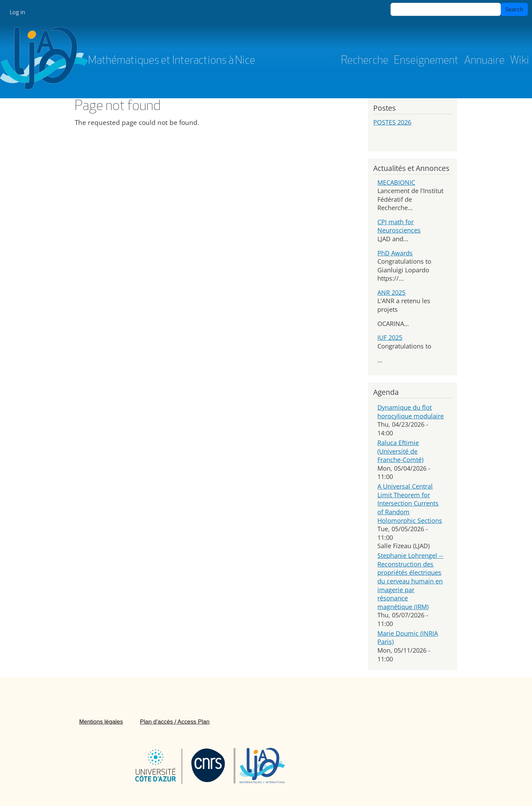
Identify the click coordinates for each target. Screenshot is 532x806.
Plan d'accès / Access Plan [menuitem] (175, 722)
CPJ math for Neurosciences (399, 226)
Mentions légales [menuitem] (101, 722)
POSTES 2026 (392, 122)
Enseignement (426, 61)
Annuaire (484, 61)
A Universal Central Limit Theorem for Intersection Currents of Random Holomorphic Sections (410, 503)
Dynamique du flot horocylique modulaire (411, 412)
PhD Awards (395, 253)
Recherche (365, 61)
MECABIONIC (396, 182)
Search (514, 9)
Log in (17, 12)
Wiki (520, 61)
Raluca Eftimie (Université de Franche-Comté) (400, 451)
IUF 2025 (390, 337)
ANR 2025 (391, 292)
